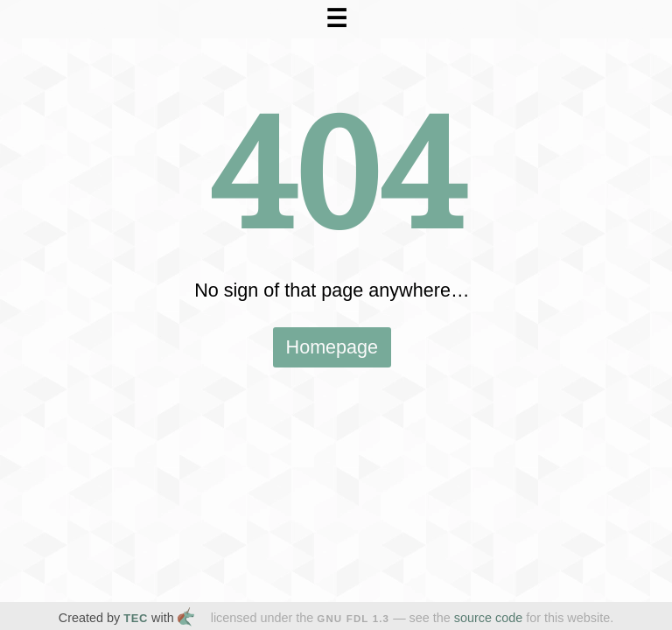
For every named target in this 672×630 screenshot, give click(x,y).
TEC (136, 618)
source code (488, 618)
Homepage (332, 347)
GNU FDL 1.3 (353, 619)
